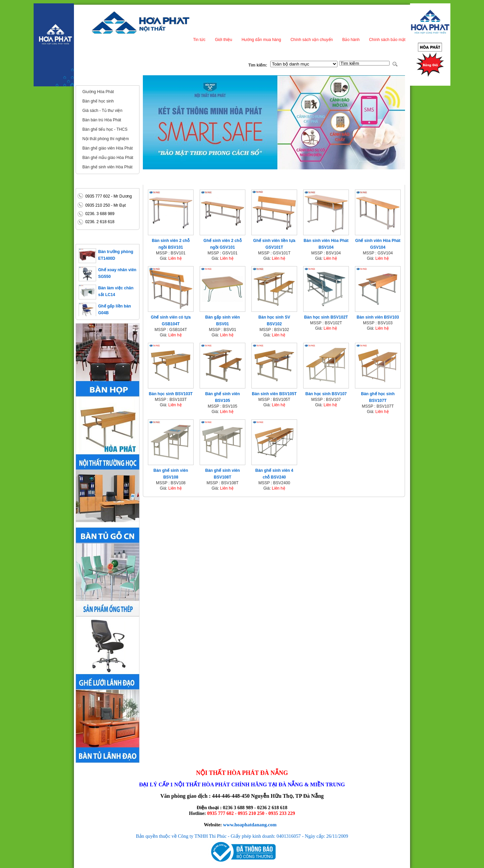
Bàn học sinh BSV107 (326, 394)
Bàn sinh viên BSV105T (274, 394)
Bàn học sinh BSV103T (171, 394)
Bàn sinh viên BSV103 (378, 317)
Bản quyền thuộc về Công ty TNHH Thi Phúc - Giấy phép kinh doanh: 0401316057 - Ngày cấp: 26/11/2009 (242, 836)
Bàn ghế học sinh (98, 101)
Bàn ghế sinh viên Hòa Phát (107, 167)
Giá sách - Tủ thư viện (102, 111)
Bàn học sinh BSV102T (326, 317)
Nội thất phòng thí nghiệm (106, 139)
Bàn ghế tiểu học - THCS (105, 129)
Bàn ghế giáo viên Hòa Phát (108, 148)
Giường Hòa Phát (98, 92)
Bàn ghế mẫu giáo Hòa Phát (108, 158)
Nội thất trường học (99, 80)
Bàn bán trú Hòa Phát (102, 120)
